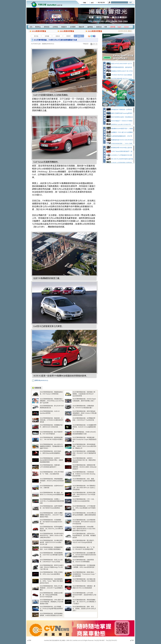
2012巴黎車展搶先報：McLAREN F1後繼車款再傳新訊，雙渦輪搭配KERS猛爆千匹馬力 (51, 446)
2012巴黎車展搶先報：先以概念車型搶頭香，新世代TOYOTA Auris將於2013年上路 (51, 542)
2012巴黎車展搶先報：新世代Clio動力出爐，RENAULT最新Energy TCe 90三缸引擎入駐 (52, 567)
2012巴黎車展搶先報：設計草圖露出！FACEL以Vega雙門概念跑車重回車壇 (51, 609)
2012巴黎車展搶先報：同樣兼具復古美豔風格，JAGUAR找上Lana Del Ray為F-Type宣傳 (52, 401)
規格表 (58, 36)
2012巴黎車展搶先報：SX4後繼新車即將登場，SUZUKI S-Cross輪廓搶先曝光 (85, 427)
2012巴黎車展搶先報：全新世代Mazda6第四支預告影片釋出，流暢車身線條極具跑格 (51, 460)
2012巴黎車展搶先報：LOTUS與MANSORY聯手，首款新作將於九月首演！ (84, 595)
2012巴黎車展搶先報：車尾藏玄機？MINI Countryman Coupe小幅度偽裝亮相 (84, 439)
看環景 (69, 36)
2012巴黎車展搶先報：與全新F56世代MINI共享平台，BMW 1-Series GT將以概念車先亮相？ (52, 535)
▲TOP (29, 640)
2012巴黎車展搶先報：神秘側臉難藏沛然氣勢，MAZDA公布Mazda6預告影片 (52, 481)
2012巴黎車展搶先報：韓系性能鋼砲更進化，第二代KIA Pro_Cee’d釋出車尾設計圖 (51, 529)
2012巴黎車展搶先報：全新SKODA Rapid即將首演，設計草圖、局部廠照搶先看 (84, 535)
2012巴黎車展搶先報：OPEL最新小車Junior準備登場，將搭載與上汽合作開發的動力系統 (52, 602)
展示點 (36, 36)
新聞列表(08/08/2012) (40, 380)
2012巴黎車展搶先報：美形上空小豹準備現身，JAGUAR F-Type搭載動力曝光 (51, 588)
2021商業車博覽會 (67, 31)
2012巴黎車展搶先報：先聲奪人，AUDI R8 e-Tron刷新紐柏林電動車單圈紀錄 (52, 501)
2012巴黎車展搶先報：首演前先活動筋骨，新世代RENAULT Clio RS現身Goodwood (84, 494)
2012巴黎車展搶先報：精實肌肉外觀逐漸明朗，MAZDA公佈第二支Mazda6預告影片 (84, 467)
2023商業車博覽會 (95, 31)
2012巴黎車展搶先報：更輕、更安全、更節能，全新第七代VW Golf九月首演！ (84, 609)
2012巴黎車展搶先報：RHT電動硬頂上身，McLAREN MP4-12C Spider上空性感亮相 (84, 488)
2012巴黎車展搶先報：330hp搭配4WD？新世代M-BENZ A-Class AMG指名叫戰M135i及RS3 (84, 529)
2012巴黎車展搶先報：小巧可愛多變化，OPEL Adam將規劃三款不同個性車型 (84, 508)
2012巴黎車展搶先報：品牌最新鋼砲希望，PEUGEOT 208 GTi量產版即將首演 (84, 453)
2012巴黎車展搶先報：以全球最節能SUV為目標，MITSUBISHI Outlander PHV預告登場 (84, 522)
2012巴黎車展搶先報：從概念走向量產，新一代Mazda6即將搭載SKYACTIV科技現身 (51, 595)
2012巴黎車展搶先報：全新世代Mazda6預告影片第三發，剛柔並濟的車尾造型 (84, 460)
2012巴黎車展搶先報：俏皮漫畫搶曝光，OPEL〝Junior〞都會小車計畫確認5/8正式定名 (51, 581)
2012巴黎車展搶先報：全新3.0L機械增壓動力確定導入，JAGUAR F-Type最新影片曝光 (51, 515)
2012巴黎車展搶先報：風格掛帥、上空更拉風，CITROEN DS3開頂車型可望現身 (51, 420)
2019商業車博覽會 (39, 31)
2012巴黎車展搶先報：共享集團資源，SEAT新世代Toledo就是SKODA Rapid (51, 522)
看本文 (79, 36)
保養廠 (47, 36)
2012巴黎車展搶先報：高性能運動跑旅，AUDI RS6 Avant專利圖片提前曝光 (51, 555)
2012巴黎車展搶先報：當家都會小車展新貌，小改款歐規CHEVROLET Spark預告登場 (84, 394)
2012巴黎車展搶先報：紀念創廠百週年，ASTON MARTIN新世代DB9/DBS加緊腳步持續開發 (84, 555)
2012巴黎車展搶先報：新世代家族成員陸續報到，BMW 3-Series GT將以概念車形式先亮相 (84, 413)
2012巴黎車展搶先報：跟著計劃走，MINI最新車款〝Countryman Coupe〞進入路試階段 (84, 574)
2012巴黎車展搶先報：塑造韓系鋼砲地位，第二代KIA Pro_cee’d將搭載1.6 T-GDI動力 (84, 602)
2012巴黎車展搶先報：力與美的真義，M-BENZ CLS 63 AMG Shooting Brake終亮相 (84, 474)
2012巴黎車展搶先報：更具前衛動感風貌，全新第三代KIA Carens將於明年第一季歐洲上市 (84, 446)
